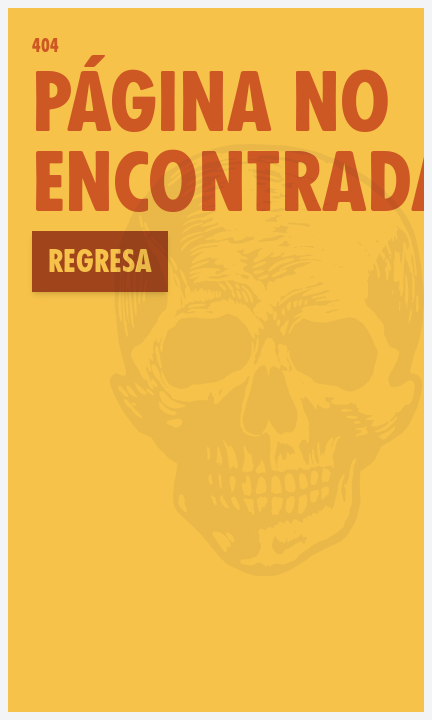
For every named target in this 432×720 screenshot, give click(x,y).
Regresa (100, 261)
